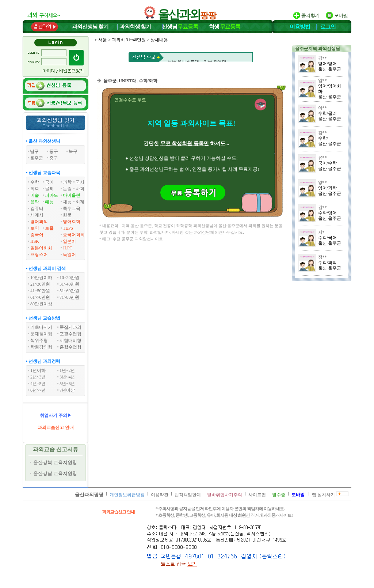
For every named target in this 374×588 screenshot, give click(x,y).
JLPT (68, 248)
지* (321, 232)
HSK (35, 241)
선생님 (180, 27)
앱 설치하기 (323, 495)
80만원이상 (41, 304)
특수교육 (72, 208)
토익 (35, 228)
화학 (35, 189)
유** (323, 158)
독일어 (69, 255)
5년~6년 (67, 384)
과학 (67, 182)
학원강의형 (41, 347)
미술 (35, 195)
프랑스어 (39, 255)
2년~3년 (38, 377)
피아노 (51, 195)
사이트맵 (257, 495)
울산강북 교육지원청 (55, 462)
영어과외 (39, 222)
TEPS (68, 228)
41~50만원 (40, 291)
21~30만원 (40, 284)
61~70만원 (40, 297)
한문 (67, 215)
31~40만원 (70, 284)
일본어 (69, 241)
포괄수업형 (70, 334)
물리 (49, 189)
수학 (35, 182)
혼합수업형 (70, 347)
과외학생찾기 (135, 27)
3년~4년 (67, 377)
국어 (49, 182)
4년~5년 (38, 384)
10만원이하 (41, 278)
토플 (49, 228)
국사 (80, 182)
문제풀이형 (41, 334)
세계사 (37, 215)
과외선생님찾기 (90, 27)
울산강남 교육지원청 (55, 473)
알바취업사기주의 (225, 495)
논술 (67, 189)
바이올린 (72, 195)
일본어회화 (41, 248)
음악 (35, 202)
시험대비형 (70, 340)
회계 (80, 202)
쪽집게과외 (70, 327)
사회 (80, 189)
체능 (67, 202)
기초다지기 (41, 327)
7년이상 (67, 390)
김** (323, 58)
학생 (225, 27)
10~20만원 (70, 278)
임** (323, 80)
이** (323, 108)
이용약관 (160, 495)
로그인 (328, 27)
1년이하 (38, 370)
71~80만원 (70, 297)
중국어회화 (74, 235)
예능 (49, 202)
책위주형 (39, 340)
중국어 (37, 235)
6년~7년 (38, 390)
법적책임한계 (188, 495)
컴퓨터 (37, 208)
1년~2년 (67, 370)
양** (323, 182)
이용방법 (300, 27)
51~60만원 (70, 291)
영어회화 (72, 222)
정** (323, 257)
